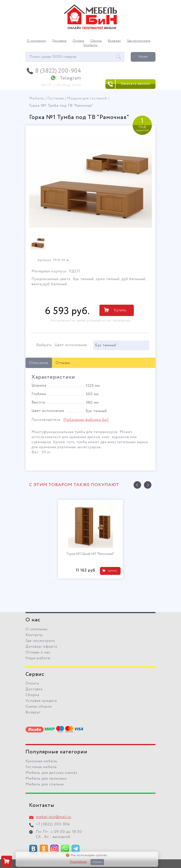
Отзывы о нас (38, 652)
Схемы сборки (39, 707)
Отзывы (63, 363)
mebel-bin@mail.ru (54, 817)
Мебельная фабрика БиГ (86, 420)
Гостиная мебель (41, 767)
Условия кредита (41, 701)
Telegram (70, 78)
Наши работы (38, 658)
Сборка (96, 41)
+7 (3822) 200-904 (53, 824)
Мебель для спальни (45, 784)
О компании (36, 41)
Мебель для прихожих (46, 779)
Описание (39, 363)
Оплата (78, 41)
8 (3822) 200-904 (58, 71)
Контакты (91, 45)
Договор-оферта (41, 647)
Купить (120, 310)
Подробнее (78, 862)
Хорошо (97, 862)
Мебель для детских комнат (52, 773)
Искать (143, 57)
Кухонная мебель (41, 761)
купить (112, 571)
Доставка (59, 41)
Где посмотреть (139, 41)
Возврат (114, 41)
